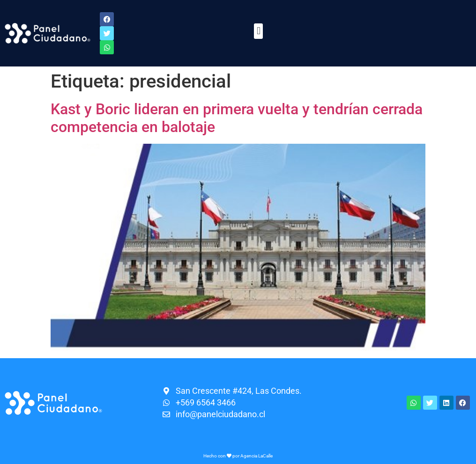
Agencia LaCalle (257, 456)
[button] (258, 31)
